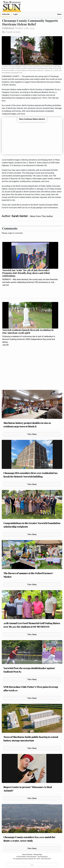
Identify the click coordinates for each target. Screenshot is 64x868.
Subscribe (6, 14)
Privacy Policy (38, 855)
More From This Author (42, 216)
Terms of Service (27, 855)
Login (15, 14)
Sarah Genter (20, 216)
